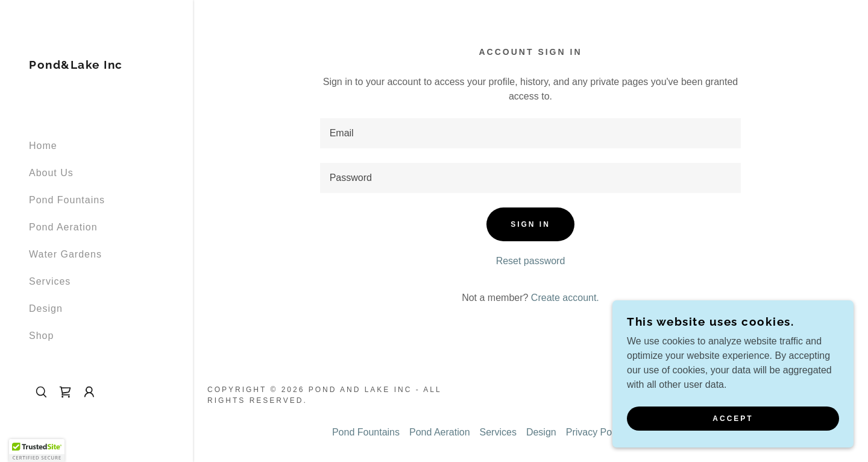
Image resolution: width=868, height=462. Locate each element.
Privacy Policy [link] (596, 432)
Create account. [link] (565, 298)
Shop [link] (41, 336)
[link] (76, 65)
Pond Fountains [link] (67, 200)
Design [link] (46, 309)
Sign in (530, 224)
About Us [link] (51, 173)
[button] (89, 392)
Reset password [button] (531, 261)
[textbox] (531, 133)
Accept (733, 419)
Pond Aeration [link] (63, 227)
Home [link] (43, 146)
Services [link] (50, 281)
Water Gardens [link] (65, 254)
